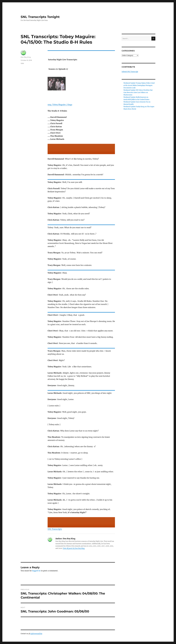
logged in (36, 571)
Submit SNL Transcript (130, 72)
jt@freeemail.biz (36, 634)
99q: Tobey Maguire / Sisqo (60, 105)
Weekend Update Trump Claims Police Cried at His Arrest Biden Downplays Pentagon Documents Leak (139, 85)
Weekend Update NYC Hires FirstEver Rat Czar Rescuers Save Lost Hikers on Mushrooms (138, 92)
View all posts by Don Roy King (74, 548)
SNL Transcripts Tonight (40, 17)
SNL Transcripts (55, 529)
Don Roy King (26, 57)
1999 (22, 63)
